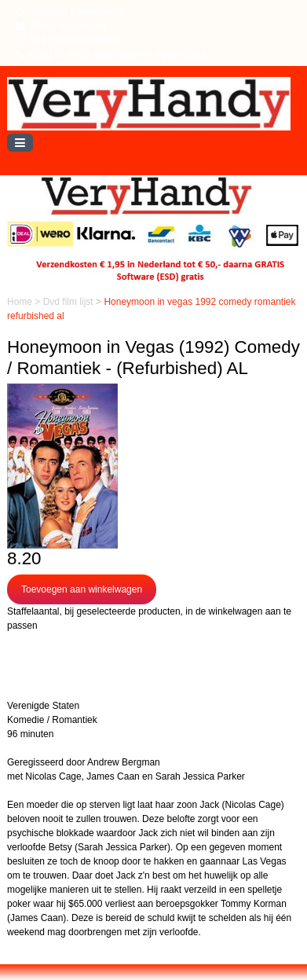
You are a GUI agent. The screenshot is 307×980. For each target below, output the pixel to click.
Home (21, 302)
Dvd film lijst (69, 302)
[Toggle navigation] (20, 143)
